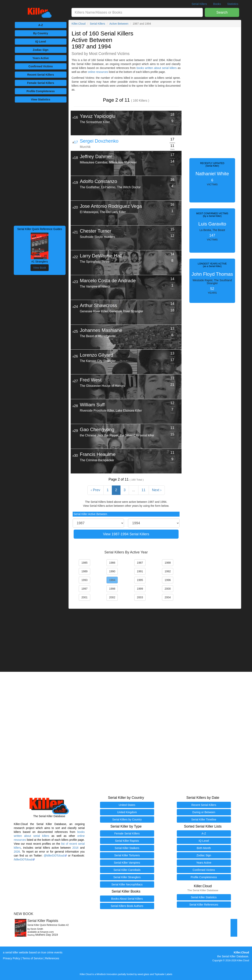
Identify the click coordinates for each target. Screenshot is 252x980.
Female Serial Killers (127, 833)
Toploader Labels (163, 974)
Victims (41, 66)
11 (144, 490)
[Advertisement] (40, 164)
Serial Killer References (204, 905)
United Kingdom (127, 812)
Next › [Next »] (157, 490)
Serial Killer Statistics (204, 897)
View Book (40, 268)
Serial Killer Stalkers (127, 848)
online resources (98, 72)
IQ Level (41, 42)
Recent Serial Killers (204, 805)
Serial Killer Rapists (127, 841)
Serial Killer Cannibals (127, 870)
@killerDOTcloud (54, 856)
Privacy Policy (12, 958)
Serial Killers (199, 4)
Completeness (41, 91)
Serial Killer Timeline (204, 819)
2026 (17, 852)
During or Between (204, 812)
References (52, 958)
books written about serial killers (157, 68)
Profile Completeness (204, 877)
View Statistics (41, 99)
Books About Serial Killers (127, 899)
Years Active (41, 58)
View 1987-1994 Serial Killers (126, 534)
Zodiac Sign (41, 50)
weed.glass (144, 974)
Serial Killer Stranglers (127, 877)
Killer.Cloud (79, 24)
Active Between (119, 24)
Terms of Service (32, 958)
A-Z (41, 25)
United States (127, 805)
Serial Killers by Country (127, 819)
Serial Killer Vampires (127, 863)
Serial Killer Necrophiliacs (127, 884)
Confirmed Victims (204, 870)
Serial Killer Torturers (127, 855)
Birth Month (204, 848)
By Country (41, 33)
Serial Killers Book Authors (127, 906)
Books (217, 4)
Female (41, 83)
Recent (41, 75)
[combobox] (137, 12)
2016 (76, 848)
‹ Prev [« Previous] (95, 490)
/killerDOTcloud (23, 859)
